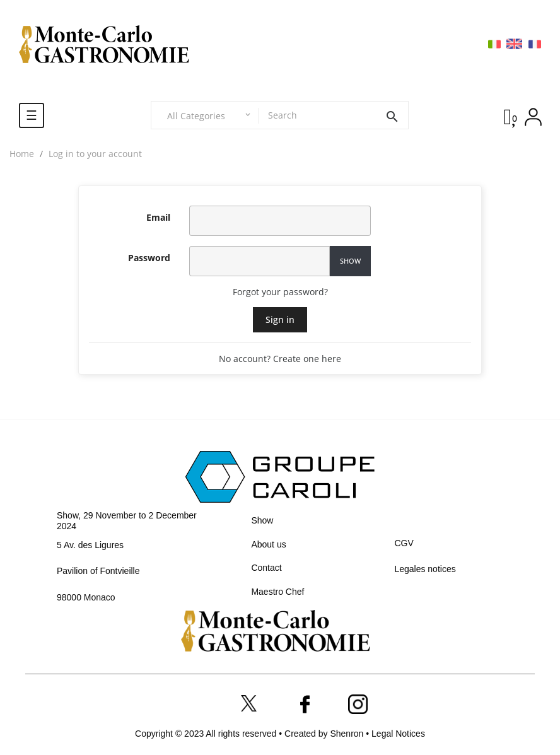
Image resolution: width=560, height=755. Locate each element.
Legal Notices (398, 734)
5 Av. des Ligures (90, 545)
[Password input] (260, 261)
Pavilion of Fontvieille (98, 571)
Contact (266, 568)
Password (149, 258)
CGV (404, 543)
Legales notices (425, 569)
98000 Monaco (86, 597)
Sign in (280, 319)
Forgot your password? (280, 292)
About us (268, 544)
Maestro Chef (277, 592)
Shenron (348, 734)
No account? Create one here (280, 359)
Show (350, 261)
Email (158, 217)
